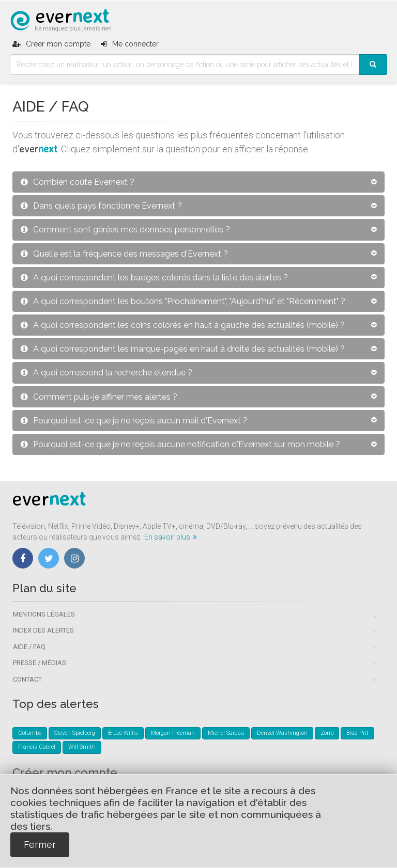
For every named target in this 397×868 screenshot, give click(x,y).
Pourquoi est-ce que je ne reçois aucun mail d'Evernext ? (134, 421)
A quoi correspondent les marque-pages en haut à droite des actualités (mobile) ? (183, 349)
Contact (27, 679)
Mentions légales (44, 614)
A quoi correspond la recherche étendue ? (106, 373)
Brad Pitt (357, 733)
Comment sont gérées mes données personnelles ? (125, 230)
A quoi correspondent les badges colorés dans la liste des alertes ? (154, 278)
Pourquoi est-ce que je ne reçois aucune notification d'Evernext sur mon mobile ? (180, 444)
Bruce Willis (123, 733)
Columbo (30, 733)
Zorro (327, 733)
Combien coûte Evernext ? (78, 182)
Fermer (40, 845)
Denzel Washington (282, 733)
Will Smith (82, 747)
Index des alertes (43, 630)
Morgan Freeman (173, 733)
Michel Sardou (226, 733)
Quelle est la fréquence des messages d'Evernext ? (124, 254)
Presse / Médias (40, 663)
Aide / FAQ (29, 647)
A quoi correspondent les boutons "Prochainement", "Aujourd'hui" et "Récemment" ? (183, 301)
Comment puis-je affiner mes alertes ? (99, 397)
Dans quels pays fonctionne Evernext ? (101, 206)
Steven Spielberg (75, 733)
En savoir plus (171, 537)
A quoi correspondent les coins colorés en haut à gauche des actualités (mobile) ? (183, 325)
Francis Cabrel (37, 747)
